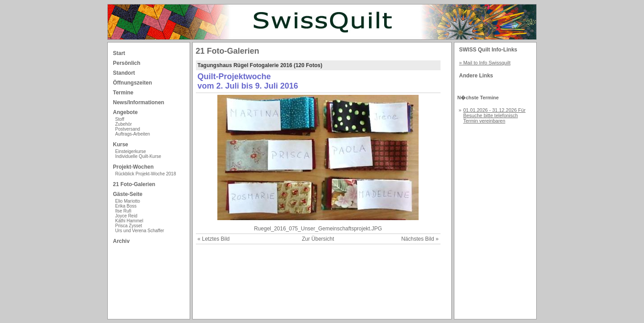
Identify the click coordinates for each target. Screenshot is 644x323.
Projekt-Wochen (133, 167)
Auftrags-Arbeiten (133, 134)
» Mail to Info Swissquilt (485, 63)
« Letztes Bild (214, 239)
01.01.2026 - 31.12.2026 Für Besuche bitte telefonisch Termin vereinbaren (494, 115)
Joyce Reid (126, 216)
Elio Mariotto (128, 201)
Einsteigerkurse (131, 151)
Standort (124, 73)
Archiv (121, 241)
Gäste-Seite (128, 194)
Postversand (128, 129)
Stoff (120, 119)
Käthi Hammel (129, 221)
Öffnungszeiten (133, 83)
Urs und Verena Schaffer (140, 231)
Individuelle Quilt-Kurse (138, 156)
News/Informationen (139, 102)
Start (119, 53)
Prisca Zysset (129, 226)
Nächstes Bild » (420, 239)
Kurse (121, 144)
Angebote (125, 112)
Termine (123, 93)
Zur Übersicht (318, 239)
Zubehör (124, 124)
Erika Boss (126, 206)
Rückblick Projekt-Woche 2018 (146, 174)
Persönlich (127, 63)
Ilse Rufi (123, 211)
